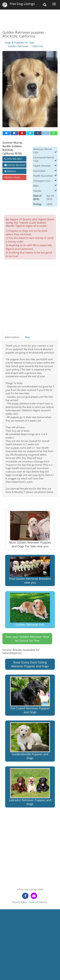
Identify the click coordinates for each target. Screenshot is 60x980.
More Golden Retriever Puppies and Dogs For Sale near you (30, 530)
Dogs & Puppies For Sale (20, 43)
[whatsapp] (54, 133)
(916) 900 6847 (13, 159)
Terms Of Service (38, 902)
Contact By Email (15, 165)
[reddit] (46, 133)
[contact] (34, 896)
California (37, 46)
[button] (7, 89)
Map (27, 337)
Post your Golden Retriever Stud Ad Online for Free (27, 639)
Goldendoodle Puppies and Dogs (30, 741)
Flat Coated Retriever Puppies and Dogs (30, 695)
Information (12, 337)
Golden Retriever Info (30, 610)
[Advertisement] (30, 17)
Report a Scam (12, 177)
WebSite (10, 171)
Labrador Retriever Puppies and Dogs (30, 787)
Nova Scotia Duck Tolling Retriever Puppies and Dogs (30, 664)
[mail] (6, 133)
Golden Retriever (18, 46)
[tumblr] (38, 133)
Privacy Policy (19, 902)
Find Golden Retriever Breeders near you (30, 570)
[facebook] (14, 133)
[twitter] (30, 133)
